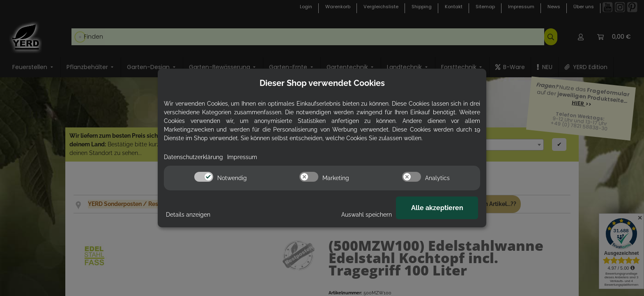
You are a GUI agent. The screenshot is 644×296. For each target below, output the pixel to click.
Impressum (242, 157)
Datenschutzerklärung (193, 157)
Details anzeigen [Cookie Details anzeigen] (188, 215)
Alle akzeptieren (437, 208)
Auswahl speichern (367, 215)
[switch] (204, 177)
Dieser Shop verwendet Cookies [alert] (322, 83)
